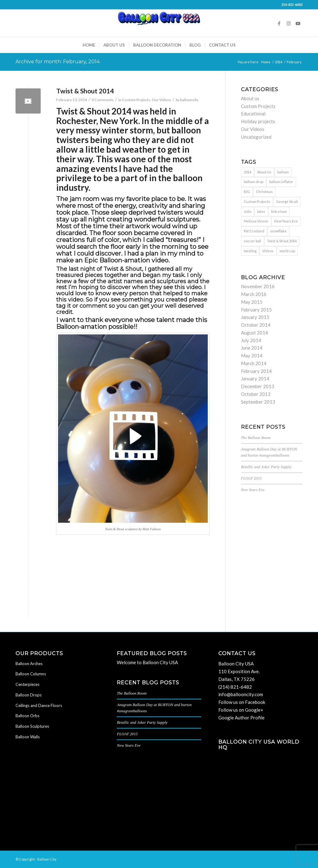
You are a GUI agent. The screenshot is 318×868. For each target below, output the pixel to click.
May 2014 (252, 356)
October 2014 (256, 325)
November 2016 (258, 286)
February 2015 (256, 310)
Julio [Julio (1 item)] (248, 211)
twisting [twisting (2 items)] (250, 251)
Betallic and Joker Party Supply (266, 467)
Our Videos (161, 100)
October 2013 (256, 394)
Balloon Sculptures (32, 726)
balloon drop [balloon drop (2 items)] (254, 182)
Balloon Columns (31, 674)
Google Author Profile (241, 718)
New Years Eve (253, 490)
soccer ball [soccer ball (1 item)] (252, 241)
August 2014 (254, 333)
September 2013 (258, 402)
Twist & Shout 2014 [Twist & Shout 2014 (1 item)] (282, 241)
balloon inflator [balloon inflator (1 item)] (281, 182)
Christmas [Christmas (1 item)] (264, 192)
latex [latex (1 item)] (261, 211)
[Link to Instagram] (288, 23)
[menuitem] (89, 45)
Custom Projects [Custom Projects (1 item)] (257, 201)
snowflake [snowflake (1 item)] (278, 231)
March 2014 (254, 363)
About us (250, 98)
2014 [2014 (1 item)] (248, 172)
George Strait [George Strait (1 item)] (287, 201)
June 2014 (252, 348)
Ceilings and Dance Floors (39, 705)
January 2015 (255, 317)
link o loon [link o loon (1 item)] (279, 211)
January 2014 (255, 378)
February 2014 (256, 371)
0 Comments (103, 100)
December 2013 (258, 386)
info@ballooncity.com (241, 694)
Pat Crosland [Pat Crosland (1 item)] (254, 231)
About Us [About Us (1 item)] (264, 172)
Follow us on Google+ (241, 710)
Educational (253, 114)
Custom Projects (136, 100)
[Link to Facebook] (279, 23)
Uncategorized (256, 137)
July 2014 (251, 340)
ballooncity (189, 100)
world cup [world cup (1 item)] (287, 251)
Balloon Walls (28, 737)
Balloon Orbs (27, 716)
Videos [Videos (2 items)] (268, 251)
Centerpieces (27, 684)
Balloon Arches (29, 664)
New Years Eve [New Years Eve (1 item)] (286, 221)
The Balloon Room (256, 438)
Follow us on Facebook (242, 702)
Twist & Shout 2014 (85, 91)
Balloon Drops (29, 695)
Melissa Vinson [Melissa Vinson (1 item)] (256, 221)
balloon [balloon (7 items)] (283, 172)
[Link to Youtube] (298, 23)
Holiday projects (258, 121)
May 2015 (252, 302)
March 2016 (254, 294)
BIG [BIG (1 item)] (247, 192)
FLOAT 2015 (251, 478)
